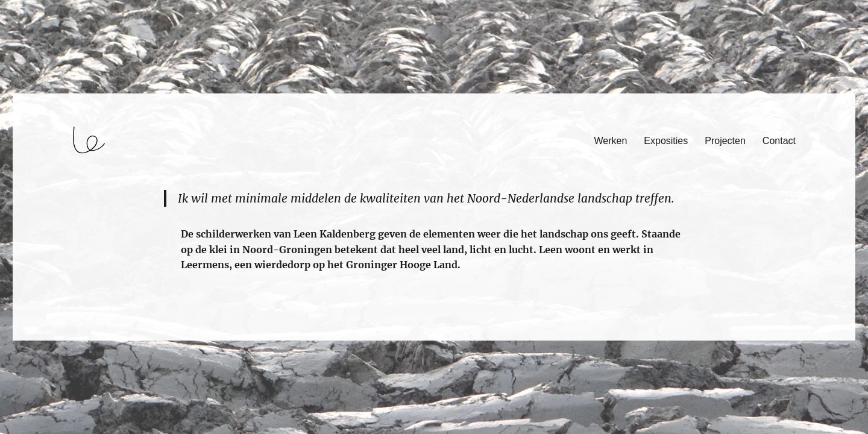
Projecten (725, 141)
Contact (779, 141)
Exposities (666, 141)
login (32, 335)
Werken (611, 141)
